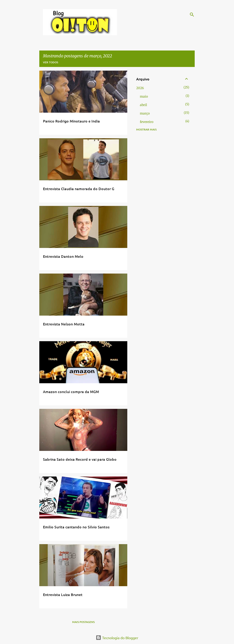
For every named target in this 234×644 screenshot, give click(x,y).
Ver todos (51, 62)
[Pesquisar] (192, 15)
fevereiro (147, 122)
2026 (140, 88)
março (145, 113)
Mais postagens (83, 622)
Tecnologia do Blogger (117, 638)
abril (143, 105)
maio (144, 96)
